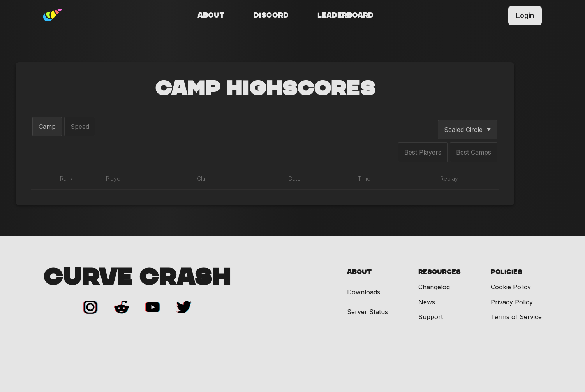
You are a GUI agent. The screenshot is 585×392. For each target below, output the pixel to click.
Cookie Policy (511, 287)
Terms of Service (516, 317)
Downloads (364, 292)
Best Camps (474, 152)
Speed (80, 127)
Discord (271, 16)
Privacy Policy (512, 302)
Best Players (423, 152)
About (211, 16)
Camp (47, 127)
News (427, 302)
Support (431, 317)
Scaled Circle (468, 130)
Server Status (367, 312)
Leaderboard (345, 16)
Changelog (434, 287)
